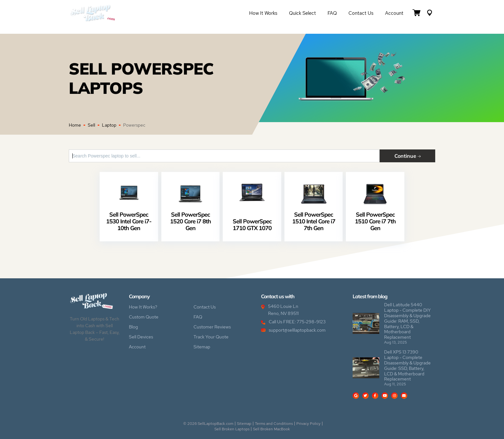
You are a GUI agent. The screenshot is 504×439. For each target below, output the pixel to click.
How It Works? (143, 307)
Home (75, 125)
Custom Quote (144, 317)
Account (394, 13)
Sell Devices (141, 337)
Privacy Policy (308, 424)
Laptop (109, 125)
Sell (91, 125)
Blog (133, 327)
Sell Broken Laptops (232, 429)
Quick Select (302, 13)
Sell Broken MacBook (271, 429)
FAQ (332, 13)
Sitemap (202, 347)
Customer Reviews (212, 327)
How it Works (263, 13)
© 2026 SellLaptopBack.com (208, 424)
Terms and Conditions (274, 424)
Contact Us (361, 13)
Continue (408, 156)
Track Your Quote (211, 337)
